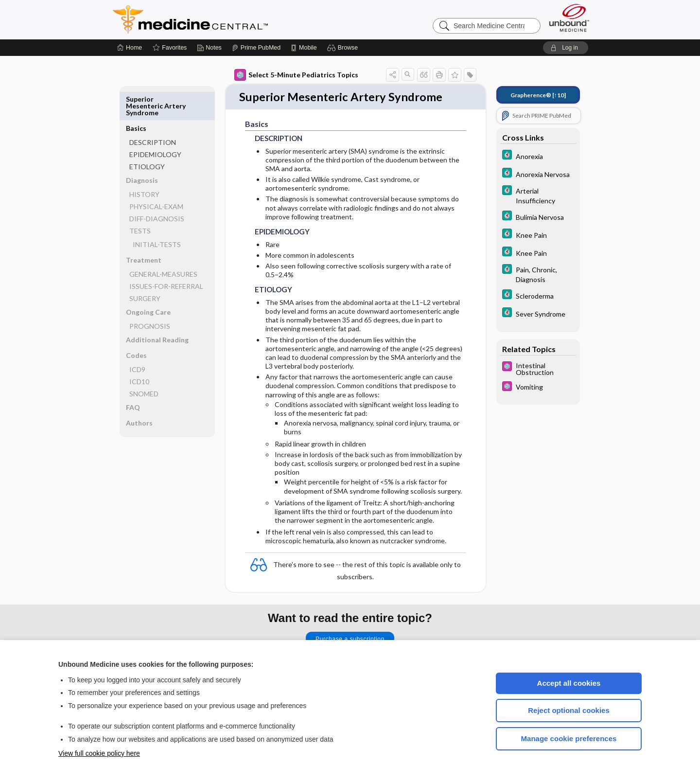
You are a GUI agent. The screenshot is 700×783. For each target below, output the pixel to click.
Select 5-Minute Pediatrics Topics (291, 75)
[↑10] (533, 95)
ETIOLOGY (151, 137)
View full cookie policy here (99, 753)
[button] (344, 48)
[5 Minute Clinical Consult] (533, 156)
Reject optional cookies (569, 710)
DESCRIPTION (157, 113)
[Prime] (256, 48)
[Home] (130, 48)
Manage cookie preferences (569, 739)
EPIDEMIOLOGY (160, 125)
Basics (140, 99)
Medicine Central (233, 19)
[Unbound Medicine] (569, 18)
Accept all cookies (569, 683)
